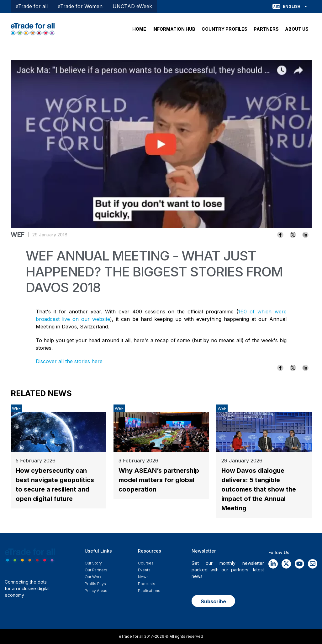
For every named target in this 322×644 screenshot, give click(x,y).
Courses (146, 563)
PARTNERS (266, 29)
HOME (139, 29)
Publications (149, 591)
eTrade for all (32, 6)
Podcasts (147, 584)
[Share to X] (293, 235)
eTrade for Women (80, 6)
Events (144, 570)
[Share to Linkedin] (305, 235)
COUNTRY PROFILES (224, 29)
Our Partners (96, 570)
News (143, 577)
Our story (93, 563)
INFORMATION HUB (174, 29)
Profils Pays (95, 584)
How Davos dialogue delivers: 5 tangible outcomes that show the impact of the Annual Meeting (259, 489)
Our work (93, 577)
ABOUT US (297, 29)
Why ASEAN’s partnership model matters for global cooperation (159, 480)
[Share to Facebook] (280, 235)
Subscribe (213, 601)
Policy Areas (96, 591)
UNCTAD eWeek (132, 6)
